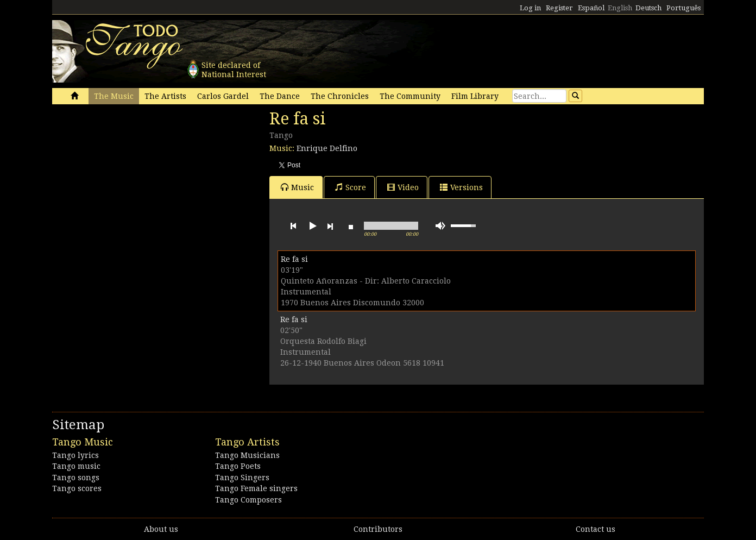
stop (351, 226)
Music (297, 187)
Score (351, 187)
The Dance (280, 96)
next (330, 226)
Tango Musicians (247, 455)
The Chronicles (340, 96)
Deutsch (648, 8)
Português (683, 8)
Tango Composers (248, 500)
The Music (114, 96)
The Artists (165, 96)
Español (591, 8)
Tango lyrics (75, 455)
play (312, 226)
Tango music (76, 466)
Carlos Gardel (223, 96)
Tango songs (76, 478)
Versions (461, 187)
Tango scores (77, 488)
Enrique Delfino (327, 148)
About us (161, 529)
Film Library (475, 96)
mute (440, 226)
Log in (530, 8)
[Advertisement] (134, 184)
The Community (410, 96)
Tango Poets (238, 466)
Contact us (596, 529)
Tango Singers (242, 478)
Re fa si (294, 259)
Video (403, 187)
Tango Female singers (256, 488)
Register (559, 8)
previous (293, 226)
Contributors (378, 529)
